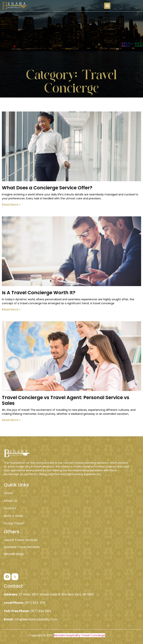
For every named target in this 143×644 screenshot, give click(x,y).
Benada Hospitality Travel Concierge (79, 635)
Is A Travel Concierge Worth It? (39, 293)
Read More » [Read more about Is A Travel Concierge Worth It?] (11, 309)
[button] (107, 6)
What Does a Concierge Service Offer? (47, 188)
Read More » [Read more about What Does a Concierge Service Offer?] (11, 205)
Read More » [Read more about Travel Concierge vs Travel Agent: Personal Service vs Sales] (11, 420)
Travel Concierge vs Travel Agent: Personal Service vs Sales (66, 400)
